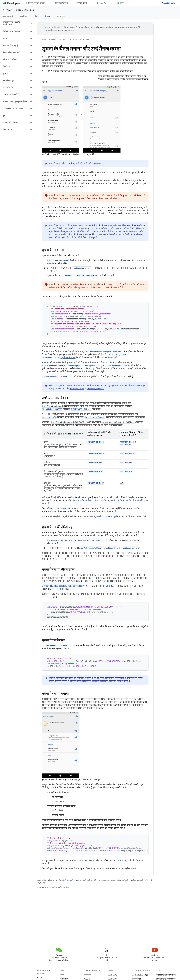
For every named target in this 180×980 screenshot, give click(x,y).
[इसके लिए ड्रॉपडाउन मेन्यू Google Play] (111, 3)
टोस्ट (94, 231)
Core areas (22, 10)
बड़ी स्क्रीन (88, 975)
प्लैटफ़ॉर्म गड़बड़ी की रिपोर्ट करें (166, 975)
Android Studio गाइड (140, 975)
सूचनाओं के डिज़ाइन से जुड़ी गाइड (108, 517)
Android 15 (113, 975)
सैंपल (36, 16)
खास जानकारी (8, 16)
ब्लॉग (122, 3)
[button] (15, 23)
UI (34, 10)
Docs (87, 40)
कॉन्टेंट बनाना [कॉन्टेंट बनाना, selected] (82, 3)
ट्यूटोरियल (24, 16)
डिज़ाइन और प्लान (61, 3)
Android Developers (49, 40)
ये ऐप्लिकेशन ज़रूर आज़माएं (36, 3)
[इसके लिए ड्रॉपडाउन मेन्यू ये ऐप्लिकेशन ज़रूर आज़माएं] (49, 3)
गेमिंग (62, 975)
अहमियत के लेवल (68, 358)
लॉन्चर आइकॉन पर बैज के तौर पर (85, 501)
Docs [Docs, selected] (47, 16)
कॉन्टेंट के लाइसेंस (68, 880)
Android (40, 977)
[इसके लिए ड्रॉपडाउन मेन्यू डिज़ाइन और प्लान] (71, 3)
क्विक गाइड (61, 16)
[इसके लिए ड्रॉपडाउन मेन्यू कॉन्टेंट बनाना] (90, 3)
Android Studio (168, 3)
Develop (7, 10)
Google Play (102, 3)
